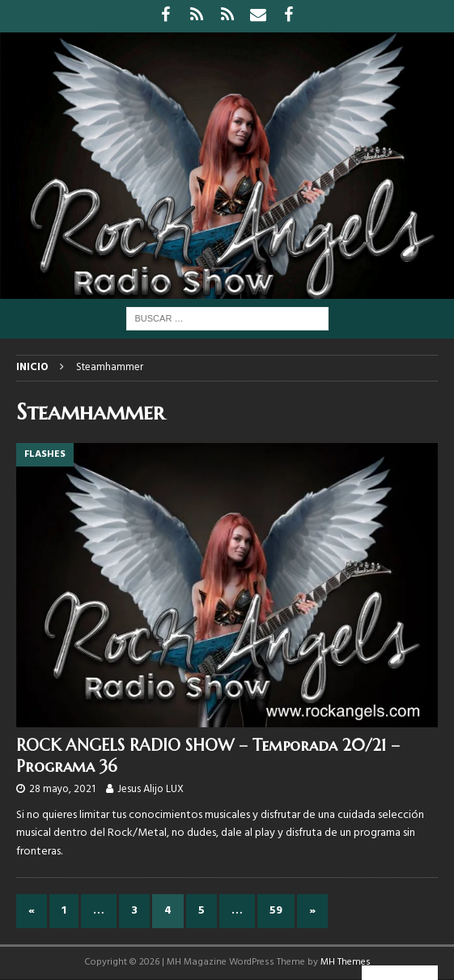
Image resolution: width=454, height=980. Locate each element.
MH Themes (346, 962)
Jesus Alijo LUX (151, 789)
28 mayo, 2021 (62, 789)
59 (276, 911)
